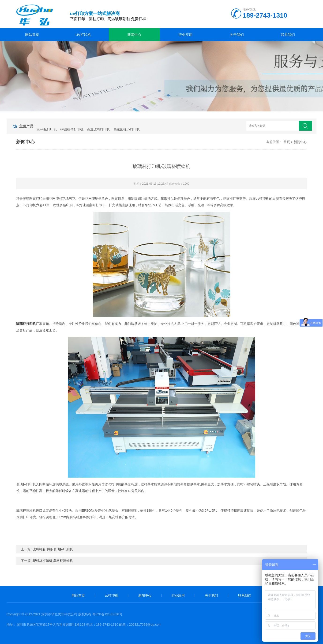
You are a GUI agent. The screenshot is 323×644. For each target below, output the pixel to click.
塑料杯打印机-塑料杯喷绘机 (53, 561)
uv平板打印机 (47, 129)
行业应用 (185, 35)
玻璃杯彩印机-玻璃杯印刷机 (53, 549)
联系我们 (288, 35)
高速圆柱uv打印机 (127, 129)
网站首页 (32, 35)
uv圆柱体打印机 (72, 129)
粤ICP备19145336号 (107, 614)
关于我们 (237, 35)
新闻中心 (134, 35)
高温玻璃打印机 (98, 129)
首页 (287, 142)
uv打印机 (83, 35)
